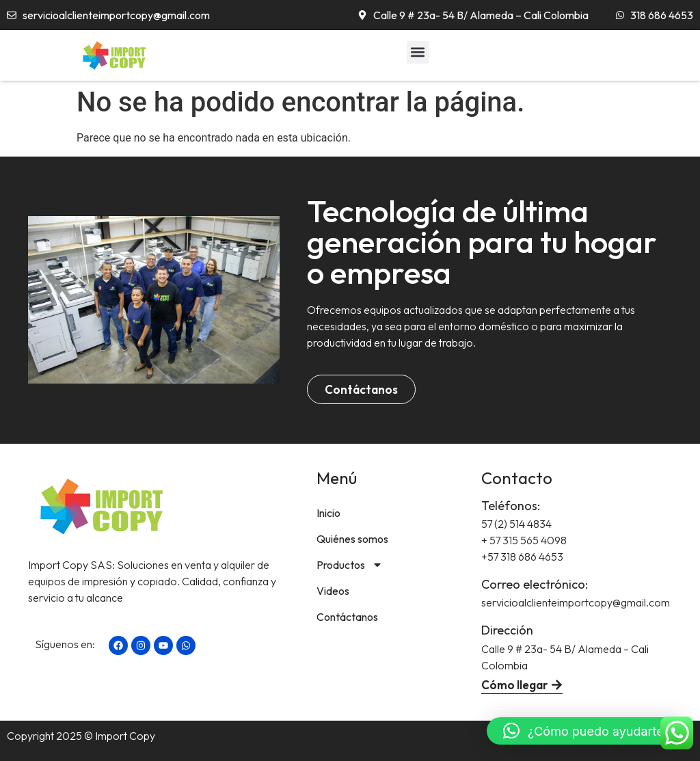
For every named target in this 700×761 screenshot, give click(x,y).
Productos (350, 565)
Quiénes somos (352, 539)
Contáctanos (347, 617)
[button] (418, 52)
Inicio (328, 513)
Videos (333, 591)
